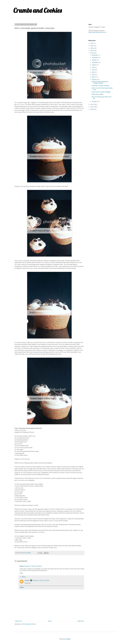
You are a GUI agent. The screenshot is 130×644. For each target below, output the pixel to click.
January (94, 101)
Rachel (22, 566)
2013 (92, 53)
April (93, 75)
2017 (92, 43)
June (93, 70)
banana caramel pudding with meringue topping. (100, 82)
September (95, 62)
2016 (92, 46)
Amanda (27, 580)
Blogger (68, 639)
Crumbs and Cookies (38, 10)
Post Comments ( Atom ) (29, 624)
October (94, 60)
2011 (92, 107)
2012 (92, 104)
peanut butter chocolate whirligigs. (101, 92)
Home (50, 621)
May (93, 72)
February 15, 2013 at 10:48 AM (33, 566)
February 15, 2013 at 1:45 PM (41, 580)
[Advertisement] (104, 127)
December (95, 55)
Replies (24, 577)
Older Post (81, 621)
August (94, 65)
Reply (21, 573)
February (95, 80)
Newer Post (18, 621)
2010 (92, 109)
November (95, 58)
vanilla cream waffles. (98, 94)
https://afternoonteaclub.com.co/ (97, 32)
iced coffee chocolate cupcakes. (100, 86)
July (93, 67)
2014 (92, 51)
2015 (92, 48)
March (94, 77)
